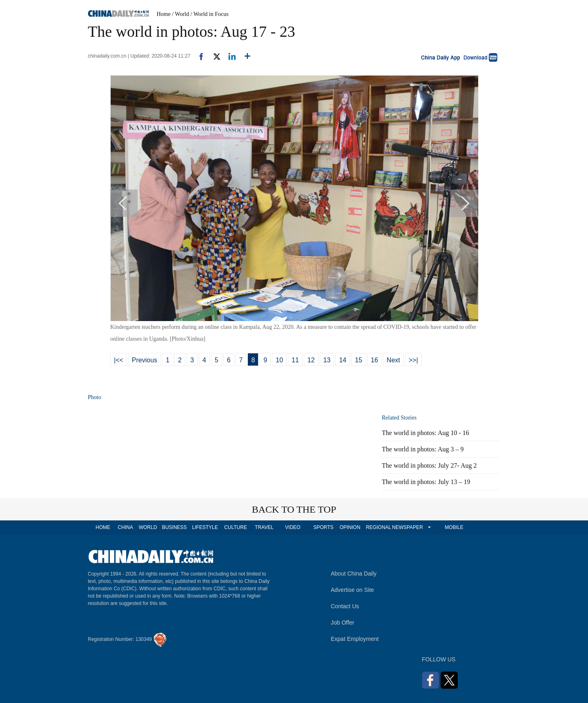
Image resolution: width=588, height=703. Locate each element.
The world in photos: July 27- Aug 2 (429, 465)
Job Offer (342, 623)
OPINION (350, 527)
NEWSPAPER (407, 527)
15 (359, 360)
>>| (413, 360)
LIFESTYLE (205, 527)
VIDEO (293, 527)
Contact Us (345, 606)
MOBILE (454, 527)
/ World (180, 14)
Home (164, 14)
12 (311, 360)
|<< (119, 360)
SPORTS (323, 527)
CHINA (125, 527)
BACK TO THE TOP (294, 509)
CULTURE (236, 527)
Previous (145, 360)
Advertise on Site (352, 590)
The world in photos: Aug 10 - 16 (425, 433)
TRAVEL (264, 527)
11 (295, 360)
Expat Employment (355, 639)
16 (374, 360)
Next (393, 360)
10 (279, 360)
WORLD (148, 527)
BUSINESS (175, 527)
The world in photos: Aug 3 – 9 (423, 449)
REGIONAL (379, 527)
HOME (103, 527)
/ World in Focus (210, 14)
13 (327, 360)
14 (343, 360)
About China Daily (354, 574)
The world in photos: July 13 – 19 (426, 482)
